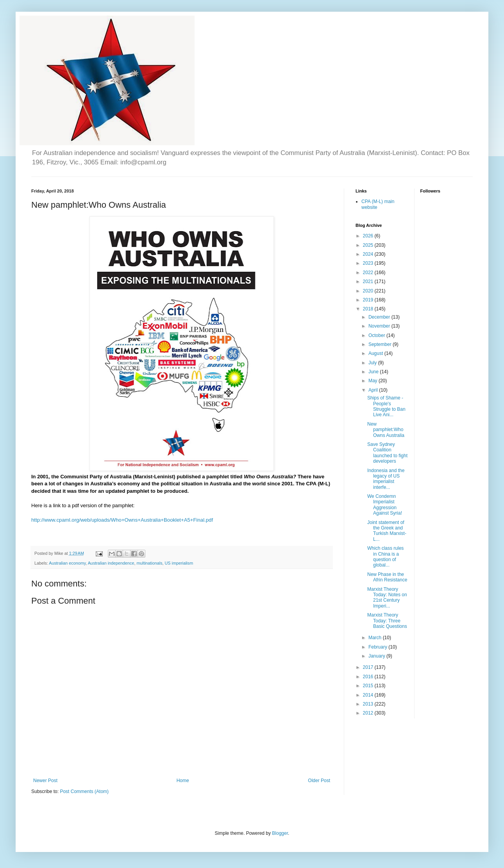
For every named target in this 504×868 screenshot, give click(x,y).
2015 (369, 686)
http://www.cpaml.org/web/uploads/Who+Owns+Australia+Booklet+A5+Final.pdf (122, 520)
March (376, 638)
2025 (369, 245)
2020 (369, 291)
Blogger (280, 833)
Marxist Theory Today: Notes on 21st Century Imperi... (387, 598)
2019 (369, 300)
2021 (369, 282)
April (374, 390)
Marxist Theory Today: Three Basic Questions (387, 621)
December (380, 317)
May (374, 381)
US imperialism (179, 563)
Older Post (319, 781)
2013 (369, 704)
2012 (369, 713)
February (378, 647)
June (374, 372)
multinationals (150, 563)
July (373, 363)
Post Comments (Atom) (84, 791)
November (380, 326)
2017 (369, 667)
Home (183, 781)
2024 (369, 254)
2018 (369, 309)
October (377, 335)
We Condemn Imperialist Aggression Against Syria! (385, 505)
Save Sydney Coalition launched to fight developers (387, 453)
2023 (369, 263)
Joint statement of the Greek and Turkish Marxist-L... (387, 531)
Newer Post (45, 781)
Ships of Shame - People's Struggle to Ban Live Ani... (386, 406)
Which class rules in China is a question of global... (385, 557)
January (377, 656)
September (381, 344)
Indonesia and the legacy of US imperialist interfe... (386, 479)
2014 (369, 695)
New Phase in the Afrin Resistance (387, 577)
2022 (369, 273)
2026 (369, 236)
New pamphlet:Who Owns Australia (386, 430)
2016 (369, 677)
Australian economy (67, 563)
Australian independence (111, 563)
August (376, 353)
